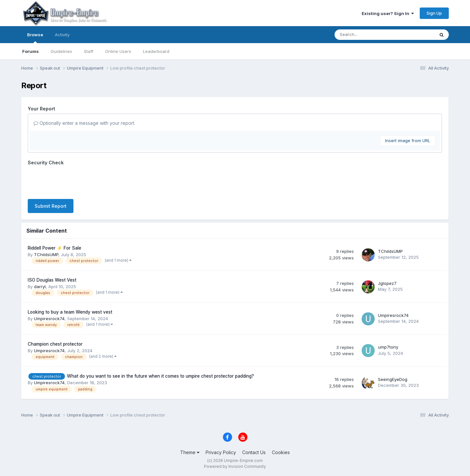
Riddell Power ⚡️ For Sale (55, 248)
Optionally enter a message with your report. (84, 123)
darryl (40, 287)
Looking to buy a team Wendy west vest (70, 312)
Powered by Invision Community (235, 466)
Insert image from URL (408, 140)
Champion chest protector (55, 344)
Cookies (281, 452)
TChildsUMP (46, 254)
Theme (190, 452)
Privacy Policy (221, 452)
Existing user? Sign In (388, 13)
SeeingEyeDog (393, 379)
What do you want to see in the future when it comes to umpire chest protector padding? (160, 376)
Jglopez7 (387, 283)
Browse (35, 38)
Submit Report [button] (51, 206)
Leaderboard (156, 51)
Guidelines (61, 51)
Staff (89, 51)
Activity (62, 35)
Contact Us (254, 452)
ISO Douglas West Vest (52, 280)
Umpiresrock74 (49, 319)
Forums (31, 51)
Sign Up (434, 13)
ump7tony (388, 347)
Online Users (118, 51)
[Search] (367, 35)
